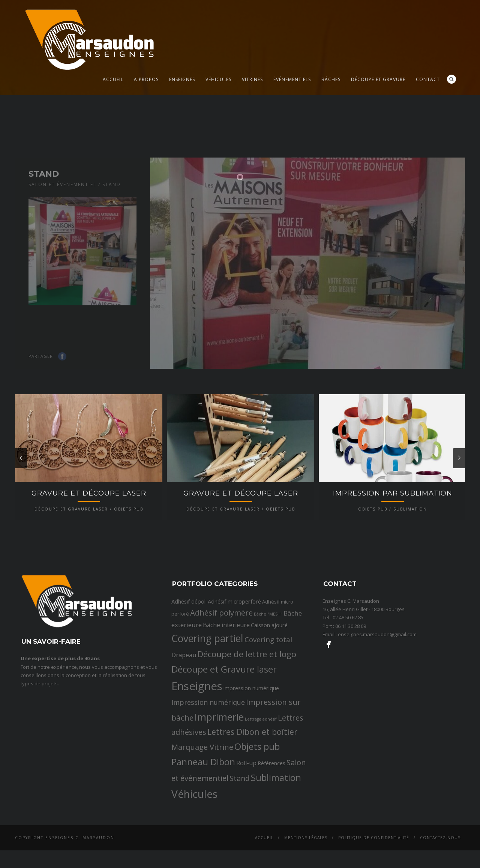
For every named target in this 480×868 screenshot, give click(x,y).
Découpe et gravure (378, 79)
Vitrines (252, 79)
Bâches (331, 79)
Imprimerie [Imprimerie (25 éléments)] (219, 770)
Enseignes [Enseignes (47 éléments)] (197, 739)
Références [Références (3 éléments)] (271, 816)
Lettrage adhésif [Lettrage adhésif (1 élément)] (261, 772)
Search (451, 79)
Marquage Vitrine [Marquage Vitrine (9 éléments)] (202, 800)
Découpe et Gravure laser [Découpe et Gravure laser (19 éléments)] (224, 722)
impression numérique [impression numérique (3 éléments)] (251, 741)
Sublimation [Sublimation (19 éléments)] (276, 830)
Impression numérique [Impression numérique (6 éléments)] (208, 755)
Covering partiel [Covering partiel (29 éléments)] (207, 692)
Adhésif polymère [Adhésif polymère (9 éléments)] (221, 666)
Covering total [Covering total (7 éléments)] (268, 693)
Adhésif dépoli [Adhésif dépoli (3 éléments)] (189, 655)
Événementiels (292, 79)
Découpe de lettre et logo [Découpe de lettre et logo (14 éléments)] (247, 707)
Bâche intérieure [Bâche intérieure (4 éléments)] (226, 678)
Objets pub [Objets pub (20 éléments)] (257, 800)
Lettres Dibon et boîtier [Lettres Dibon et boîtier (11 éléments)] (252, 785)
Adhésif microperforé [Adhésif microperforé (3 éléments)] (234, 655)
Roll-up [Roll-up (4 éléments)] (246, 816)
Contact (428, 79)
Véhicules (218, 79)
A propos (146, 79)
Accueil (113, 79)
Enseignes (182, 79)
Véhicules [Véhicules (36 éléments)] (194, 847)
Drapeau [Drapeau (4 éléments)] (184, 708)
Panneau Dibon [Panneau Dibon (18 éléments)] (203, 815)
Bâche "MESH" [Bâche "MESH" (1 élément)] (268, 667)
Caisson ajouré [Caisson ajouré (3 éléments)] (269, 678)
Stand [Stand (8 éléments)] (240, 831)
